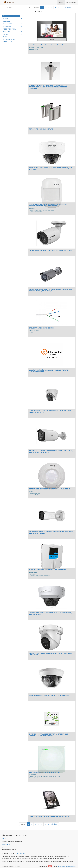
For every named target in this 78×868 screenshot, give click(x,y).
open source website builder (66, 866)
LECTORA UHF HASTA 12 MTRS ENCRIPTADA (45, 772)
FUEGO (5, 34)
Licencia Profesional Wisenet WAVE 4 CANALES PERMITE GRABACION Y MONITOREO (49, 371)
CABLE (5, 37)
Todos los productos (9, 16)
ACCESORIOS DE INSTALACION (9, 41)
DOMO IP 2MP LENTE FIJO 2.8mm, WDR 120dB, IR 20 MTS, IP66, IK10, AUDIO (51, 169)
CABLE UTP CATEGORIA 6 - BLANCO (42, 328)
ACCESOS (6, 21)
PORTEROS (7, 32)
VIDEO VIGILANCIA (9, 29)
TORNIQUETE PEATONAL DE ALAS (41, 129)
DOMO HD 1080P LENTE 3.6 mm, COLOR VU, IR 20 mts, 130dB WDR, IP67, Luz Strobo (50, 411)
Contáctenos (6, 844)
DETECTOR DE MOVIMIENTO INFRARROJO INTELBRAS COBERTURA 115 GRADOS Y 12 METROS (48, 205)
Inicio (4, 838)
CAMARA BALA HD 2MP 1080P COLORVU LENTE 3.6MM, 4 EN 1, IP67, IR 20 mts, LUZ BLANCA (51, 452)
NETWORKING (8, 24)
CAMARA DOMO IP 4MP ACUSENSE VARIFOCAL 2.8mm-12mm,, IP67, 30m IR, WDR (51, 613)
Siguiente (68, 7)
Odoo (50, 866)
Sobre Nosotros (20, 854)
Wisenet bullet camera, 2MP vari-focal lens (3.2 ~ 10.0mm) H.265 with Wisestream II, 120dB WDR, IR (51, 290)
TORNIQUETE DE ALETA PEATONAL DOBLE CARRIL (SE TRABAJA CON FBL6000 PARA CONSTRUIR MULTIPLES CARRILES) (48, 87)
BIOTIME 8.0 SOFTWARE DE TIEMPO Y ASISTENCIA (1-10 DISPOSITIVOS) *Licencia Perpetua (48, 735)
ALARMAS (6, 19)
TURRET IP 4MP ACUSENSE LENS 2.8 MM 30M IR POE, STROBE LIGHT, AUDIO (51, 654)
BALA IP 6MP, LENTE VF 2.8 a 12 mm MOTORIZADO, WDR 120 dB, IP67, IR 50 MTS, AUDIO (51, 533)
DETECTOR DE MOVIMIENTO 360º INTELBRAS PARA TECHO (50, 489)
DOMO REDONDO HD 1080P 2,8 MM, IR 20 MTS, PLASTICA (49, 695)
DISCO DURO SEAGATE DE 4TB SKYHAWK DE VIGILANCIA (49, 817)
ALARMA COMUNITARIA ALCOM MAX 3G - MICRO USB (48, 570)
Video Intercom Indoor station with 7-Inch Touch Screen (48, 45)
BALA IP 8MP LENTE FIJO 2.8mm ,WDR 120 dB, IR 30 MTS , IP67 (51, 250)
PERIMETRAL (7, 26)
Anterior (37, 7)
